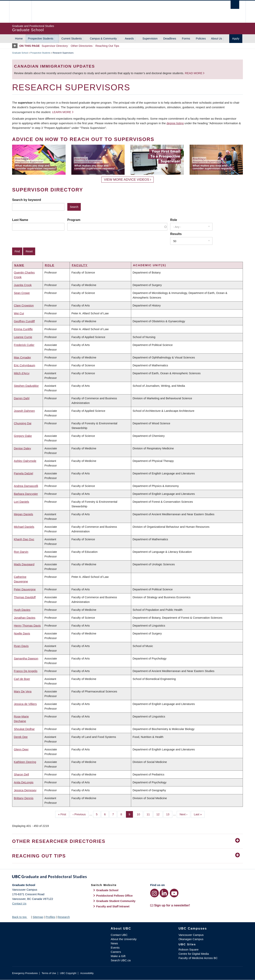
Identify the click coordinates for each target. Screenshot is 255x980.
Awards (129, 39)
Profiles (50, 917)
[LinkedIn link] (164, 893)
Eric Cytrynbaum (25, 365)
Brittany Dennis (24, 798)
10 (140, 814)
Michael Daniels (24, 527)
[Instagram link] (155, 893)
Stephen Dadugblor (26, 386)
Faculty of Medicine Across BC (198, 958)
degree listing (175, 123)
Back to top (21, 917)
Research (64, 917)
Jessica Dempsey (25, 790)
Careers (116, 952)
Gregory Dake (23, 436)
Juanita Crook (23, 285)
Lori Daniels (21, 502)
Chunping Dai (23, 423)
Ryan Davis (21, 646)
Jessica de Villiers (25, 704)
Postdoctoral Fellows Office (114, 896)
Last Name (20, 220)
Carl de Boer (22, 679)
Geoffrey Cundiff (24, 321)
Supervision (150, 38)
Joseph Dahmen (24, 411)
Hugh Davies (22, 610)
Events (115, 948)
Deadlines (170, 38)
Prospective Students (41, 39)
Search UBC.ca (121, 960)
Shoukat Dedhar (24, 729)
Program (74, 220)
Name (19, 265)
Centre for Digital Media (194, 954)
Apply (236, 38)
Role (174, 220)
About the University (124, 939)
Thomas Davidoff (25, 597)
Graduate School (20, 53)
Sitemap (38, 917)
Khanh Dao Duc (24, 539)
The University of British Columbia (20, 12)
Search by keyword (27, 200)
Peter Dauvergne (25, 589)
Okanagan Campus (191, 939)
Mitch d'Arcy (22, 373)
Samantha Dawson (26, 658)
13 (169, 814)
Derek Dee (21, 737)
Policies (201, 38)
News (114, 943)
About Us (217, 39)
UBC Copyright (68, 973)
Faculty (80, 265)
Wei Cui (19, 313)
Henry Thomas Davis (27, 626)
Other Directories (82, 46)
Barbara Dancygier (26, 494)
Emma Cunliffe (23, 329)
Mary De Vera (23, 691)
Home (19, 38)
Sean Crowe (22, 293)
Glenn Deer (21, 749)
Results (176, 234)
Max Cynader (22, 357)
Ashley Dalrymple (25, 461)
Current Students (72, 39)
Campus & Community (103, 39)
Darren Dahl (22, 398)
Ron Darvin (21, 552)
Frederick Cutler (24, 345)
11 (150, 814)
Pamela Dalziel (23, 473)
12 (159, 814)
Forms (186, 38)
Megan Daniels (23, 514)
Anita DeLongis (24, 782)
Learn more (62, 112)
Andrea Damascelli (26, 486)
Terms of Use (49, 973)
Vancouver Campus (191, 935)
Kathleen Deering (25, 762)
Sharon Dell (21, 774)
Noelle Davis (22, 633)
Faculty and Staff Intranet (113, 906)
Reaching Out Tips (107, 46)
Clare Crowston (24, 305)
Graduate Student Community (116, 901)
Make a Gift (118, 956)
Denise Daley (22, 448)
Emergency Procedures (25, 973)
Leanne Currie (23, 337)
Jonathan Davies (25, 618)
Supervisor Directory (55, 46)
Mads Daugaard (24, 564)
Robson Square (188, 949)
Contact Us (19, 903)
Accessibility (87, 973)
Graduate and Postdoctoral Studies (127, 877)
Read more (194, 73)
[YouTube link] (174, 893)
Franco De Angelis (26, 671)
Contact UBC (119, 935)
